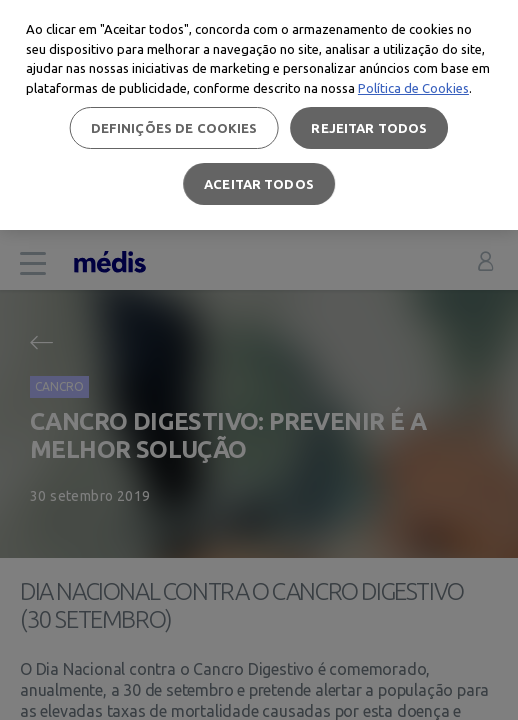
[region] (259, 115)
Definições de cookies (174, 128)
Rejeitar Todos (369, 128)
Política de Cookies (413, 88)
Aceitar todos (259, 184)
